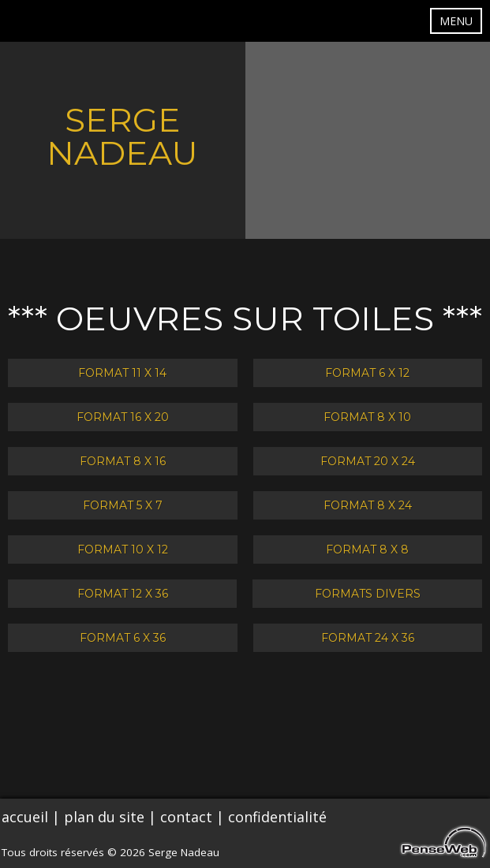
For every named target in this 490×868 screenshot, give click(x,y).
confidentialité (277, 817)
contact (186, 817)
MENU (456, 21)
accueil (25, 817)
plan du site (104, 817)
